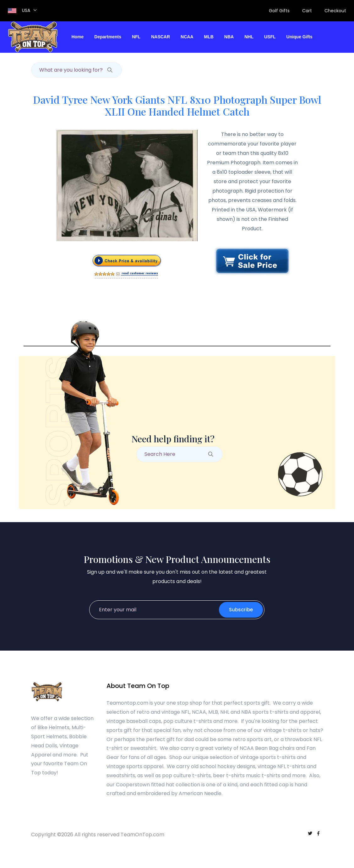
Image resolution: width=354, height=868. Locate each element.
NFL (136, 37)
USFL (270, 37)
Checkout (335, 11)
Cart (307, 11)
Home (77, 37)
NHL (249, 37)
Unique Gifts (300, 37)
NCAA (187, 37)
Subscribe (241, 610)
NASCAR (161, 37)
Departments (108, 37)
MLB (209, 37)
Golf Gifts (279, 11)
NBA (229, 37)
